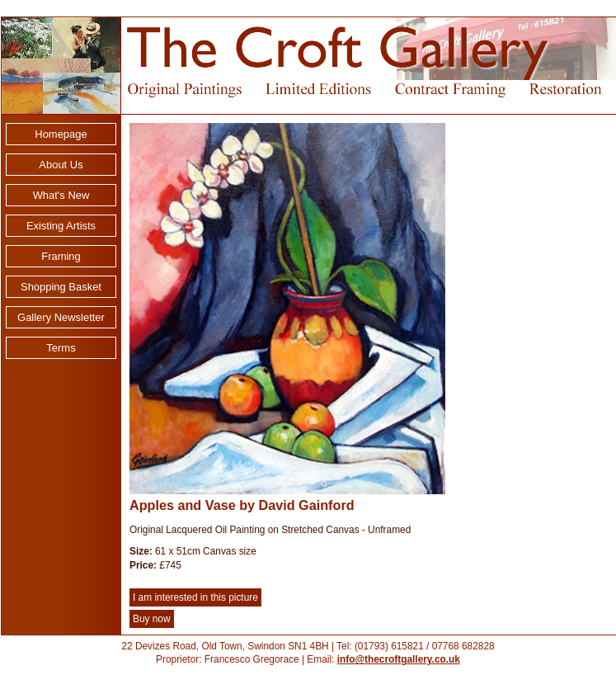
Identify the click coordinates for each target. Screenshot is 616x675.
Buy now (152, 619)
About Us (61, 165)
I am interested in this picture (195, 597)
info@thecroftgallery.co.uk (399, 659)
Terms (61, 348)
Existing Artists (61, 226)
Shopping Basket (61, 287)
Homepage (61, 134)
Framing (61, 256)
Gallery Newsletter (61, 317)
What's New (61, 195)
